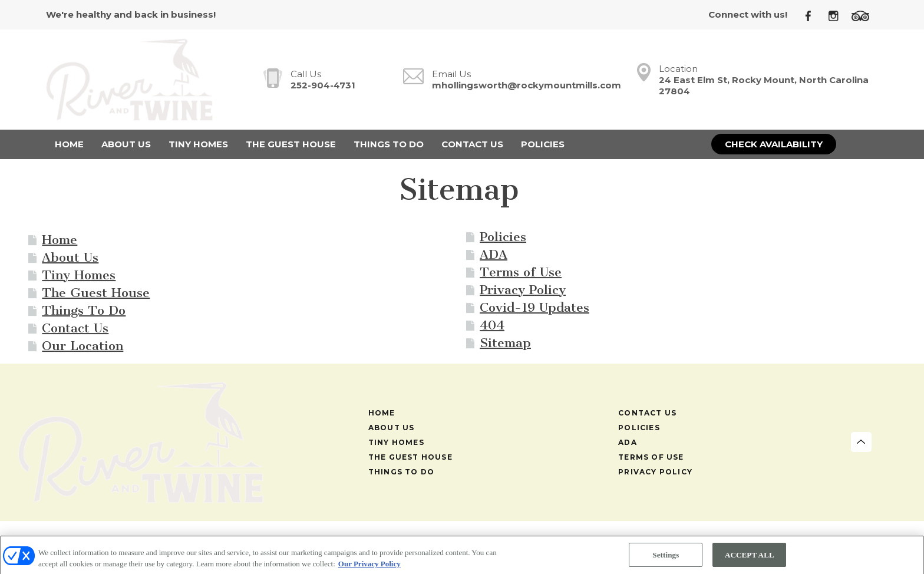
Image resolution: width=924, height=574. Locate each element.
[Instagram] (838, 15)
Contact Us (75, 328)
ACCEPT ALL (750, 558)
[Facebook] (813, 15)
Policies (503, 237)
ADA (494, 254)
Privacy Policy (523, 290)
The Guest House (96, 293)
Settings (666, 558)
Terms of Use (521, 272)
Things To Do (84, 310)
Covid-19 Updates (534, 307)
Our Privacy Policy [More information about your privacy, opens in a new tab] (369, 567)
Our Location (82, 346)
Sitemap (505, 343)
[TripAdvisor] (864, 15)
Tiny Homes (79, 275)
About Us (70, 257)
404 (492, 325)
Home (60, 240)
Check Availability (774, 144)
